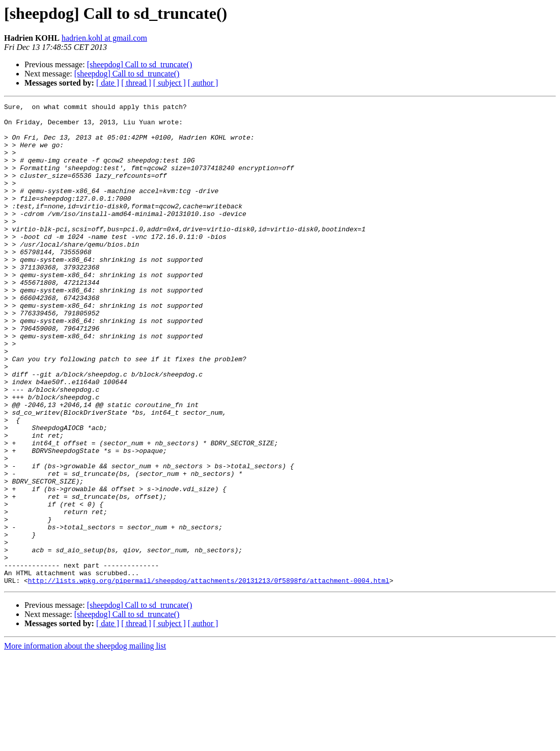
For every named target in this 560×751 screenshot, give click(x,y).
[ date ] (108, 83)
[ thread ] (136, 83)
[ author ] (203, 83)
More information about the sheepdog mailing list (85, 742)
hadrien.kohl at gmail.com (104, 38)
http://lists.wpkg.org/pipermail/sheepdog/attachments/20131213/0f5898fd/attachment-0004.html (209, 677)
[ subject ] (170, 83)
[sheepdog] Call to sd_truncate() (140, 64)
